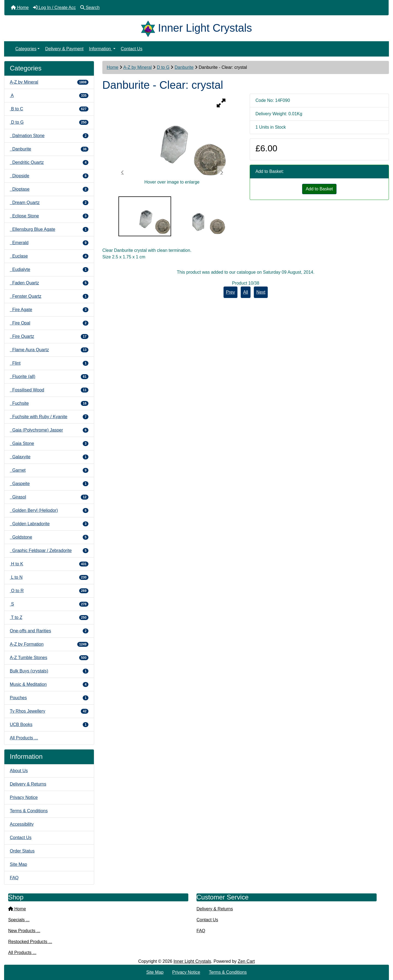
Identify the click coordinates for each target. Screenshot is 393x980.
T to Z (49, 618)
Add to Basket (319, 189)
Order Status (22, 851)
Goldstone (49, 537)
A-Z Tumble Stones (49, 658)
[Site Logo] (150, 28)
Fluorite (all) (49, 377)
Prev (230, 292)
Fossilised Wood (49, 390)
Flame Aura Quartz (49, 350)
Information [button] (100, 49)
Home (113, 67)
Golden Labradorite (49, 524)
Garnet (49, 470)
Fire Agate (49, 310)
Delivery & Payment (64, 49)
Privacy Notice (24, 797)
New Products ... (24, 931)
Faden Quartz (49, 283)
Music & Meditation (49, 684)
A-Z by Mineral (138, 67)
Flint (49, 363)
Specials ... (19, 920)
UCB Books (49, 725)
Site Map (18, 864)
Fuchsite (49, 403)
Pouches (49, 698)
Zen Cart (246, 961)
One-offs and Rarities (49, 631)
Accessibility (22, 824)
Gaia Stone (49, 444)
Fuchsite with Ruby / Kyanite (49, 417)
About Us (19, 771)
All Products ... (24, 738)
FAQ (14, 878)
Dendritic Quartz (49, 163)
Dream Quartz (49, 203)
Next (261, 292)
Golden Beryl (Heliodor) (49, 510)
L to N (49, 577)
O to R (49, 591)
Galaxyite (49, 457)
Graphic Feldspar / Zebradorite (49, 551)
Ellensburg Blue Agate (49, 229)
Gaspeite (49, 484)
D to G (163, 67)
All (246, 292)
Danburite (184, 67)
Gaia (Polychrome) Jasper (49, 430)
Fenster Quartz (49, 296)
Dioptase (49, 189)
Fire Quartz (49, 336)
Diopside (49, 176)
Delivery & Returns (28, 784)
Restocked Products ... (30, 942)
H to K (49, 564)
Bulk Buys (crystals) (49, 671)
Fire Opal (49, 323)
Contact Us (132, 49)
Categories (26, 49)
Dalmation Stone (49, 136)
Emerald (49, 243)
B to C (49, 109)
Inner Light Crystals (192, 961)
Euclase (49, 256)
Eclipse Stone (49, 216)
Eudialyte (49, 270)
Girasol (49, 497)
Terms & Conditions (29, 811)
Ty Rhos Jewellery (49, 711)
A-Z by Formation (49, 644)
